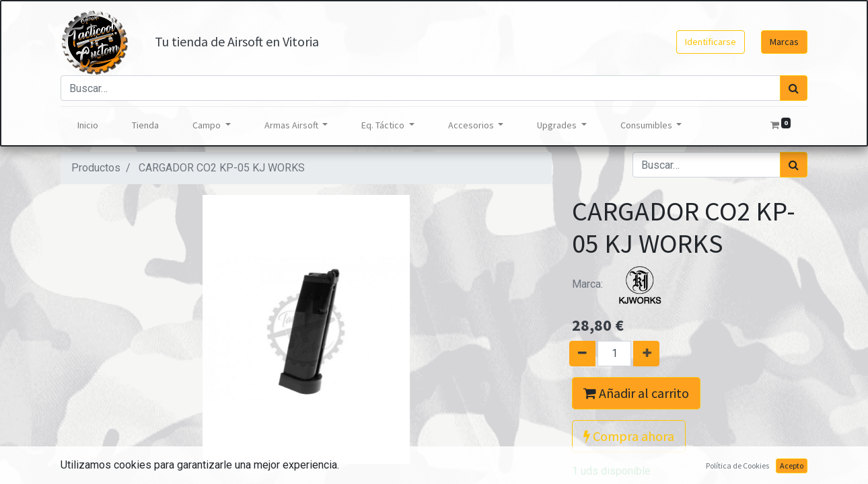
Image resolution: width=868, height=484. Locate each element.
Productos (96, 168)
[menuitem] (88, 125)
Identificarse (711, 42)
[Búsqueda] (794, 88)
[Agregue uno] (652, 354)
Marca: (622, 284)
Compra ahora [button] (629, 436)
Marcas (784, 42)
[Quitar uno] (577, 354)
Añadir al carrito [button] (636, 393)
